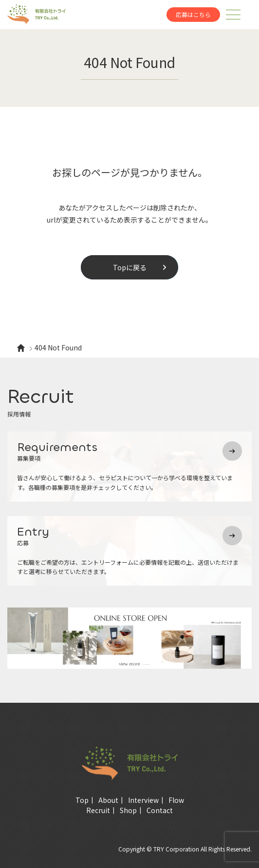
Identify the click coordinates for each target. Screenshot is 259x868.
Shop (128, 810)
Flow (176, 800)
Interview (143, 800)
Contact (160, 810)
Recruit (98, 810)
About (108, 800)
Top (82, 800)
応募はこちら (193, 14)
